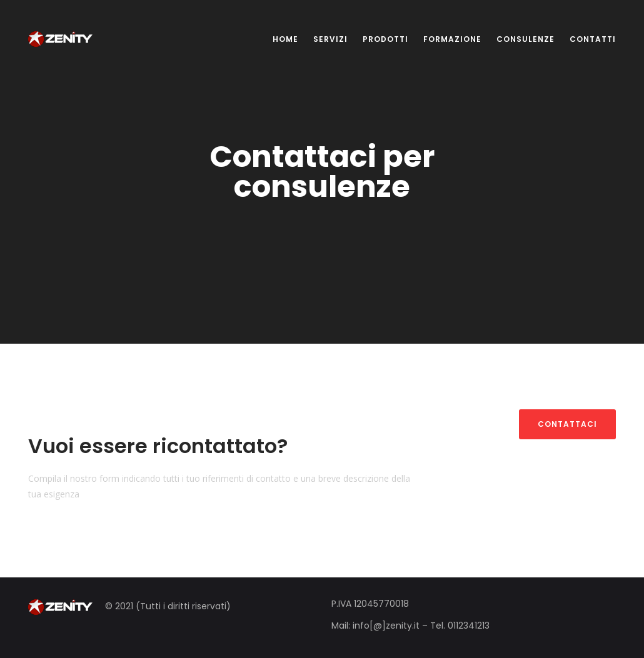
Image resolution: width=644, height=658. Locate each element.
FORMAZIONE (452, 39)
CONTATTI (593, 39)
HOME (285, 39)
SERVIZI (330, 39)
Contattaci (567, 424)
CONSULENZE (526, 39)
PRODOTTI (385, 39)
